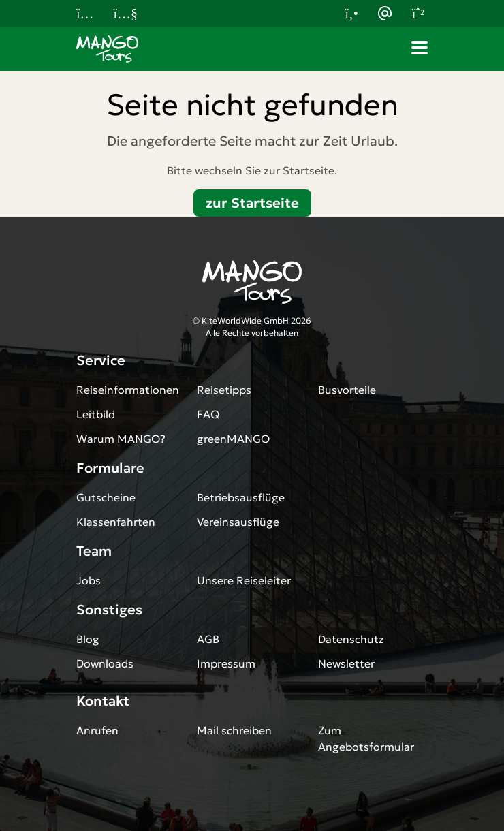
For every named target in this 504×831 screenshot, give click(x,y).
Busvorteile (347, 390)
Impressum (226, 663)
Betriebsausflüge (241, 497)
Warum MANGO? (121, 439)
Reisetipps (224, 390)
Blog (88, 639)
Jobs (89, 580)
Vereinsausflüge (238, 522)
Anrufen (97, 730)
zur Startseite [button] (252, 203)
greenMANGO (233, 439)
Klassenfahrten (116, 522)
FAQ (208, 414)
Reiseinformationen (128, 390)
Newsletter (346, 663)
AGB (208, 639)
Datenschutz (351, 639)
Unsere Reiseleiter (244, 580)
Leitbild (96, 414)
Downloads (105, 663)
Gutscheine (106, 497)
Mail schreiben (234, 730)
